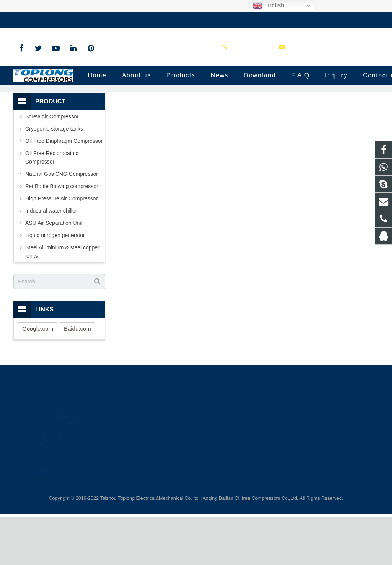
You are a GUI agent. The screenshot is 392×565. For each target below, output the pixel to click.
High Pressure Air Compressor (61, 247)
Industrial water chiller (51, 259)
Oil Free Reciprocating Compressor (52, 206)
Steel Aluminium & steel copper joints (62, 300)
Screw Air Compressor (52, 165)
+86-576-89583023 (42, 20)
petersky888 (223, 507)
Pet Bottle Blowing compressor (62, 235)
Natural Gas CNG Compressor (62, 223)
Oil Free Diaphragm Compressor (64, 190)
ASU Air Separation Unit (54, 272)
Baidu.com (78, 377)
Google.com (38, 377)
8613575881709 (227, 465)
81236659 (221, 454)
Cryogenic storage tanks (54, 177)
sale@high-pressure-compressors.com (123, 20)
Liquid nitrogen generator (55, 284)
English (269, 6)
